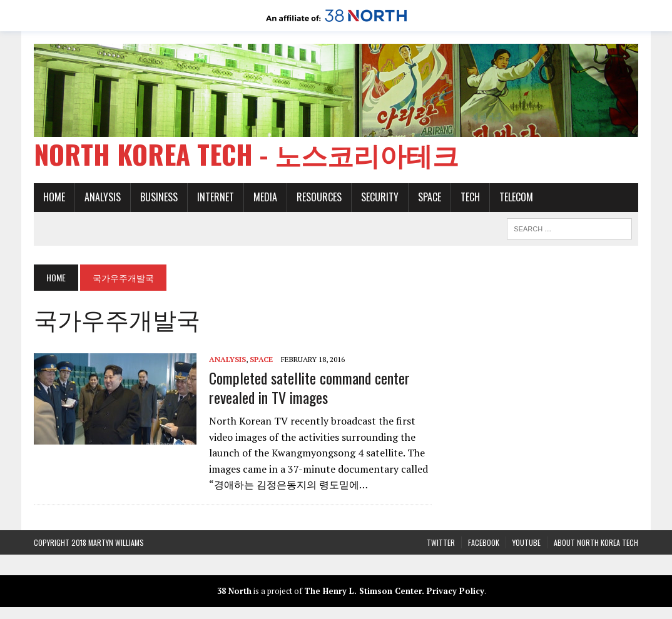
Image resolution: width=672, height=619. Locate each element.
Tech (470, 197)
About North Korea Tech (596, 542)
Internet (216, 197)
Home (54, 197)
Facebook (484, 542)
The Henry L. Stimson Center (363, 591)
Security (380, 197)
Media (265, 197)
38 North (234, 591)
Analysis (103, 197)
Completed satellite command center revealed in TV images (309, 387)
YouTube (527, 542)
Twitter (441, 542)
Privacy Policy (456, 591)
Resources (319, 197)
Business (159, 197)
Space (430, 197)
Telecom (516, 197)
